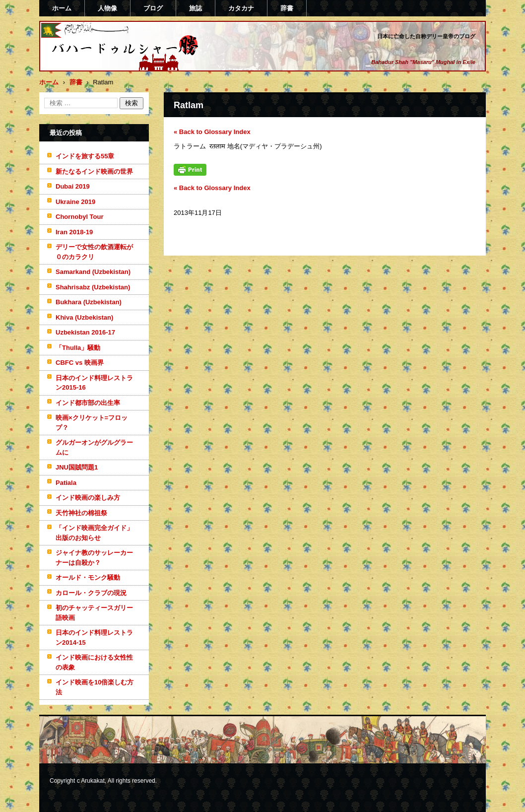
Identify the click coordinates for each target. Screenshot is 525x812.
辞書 (287, 8)
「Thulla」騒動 (78, 348)
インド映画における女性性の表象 (94, 662)
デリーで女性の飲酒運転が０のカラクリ (94, 252)
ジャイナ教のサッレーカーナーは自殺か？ (94, 558)
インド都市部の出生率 (88, 403)
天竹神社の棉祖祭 (81, 513)
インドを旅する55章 (85, 156)
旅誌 (196, 8)
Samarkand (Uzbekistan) (93, 272)
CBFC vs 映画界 (80, 363)
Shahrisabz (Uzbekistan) (93, 287)
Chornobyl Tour (80, 217)
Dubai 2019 (73, 186)
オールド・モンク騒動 (88, 577)
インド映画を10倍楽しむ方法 (95, 687)
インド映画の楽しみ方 (88, 498)
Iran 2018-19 (74, 232)
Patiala (66, 483)
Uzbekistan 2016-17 (85, 332)
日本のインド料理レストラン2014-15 (94, 638)
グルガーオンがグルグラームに (94, 447)
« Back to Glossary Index (212, 132)
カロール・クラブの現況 (91, 593)
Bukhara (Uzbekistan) (89, 302)
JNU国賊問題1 (77, 467)
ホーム (62, 8)
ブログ (153, 8)
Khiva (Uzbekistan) (84, 317)
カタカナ (241, 8)
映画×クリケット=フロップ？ (92, 423)
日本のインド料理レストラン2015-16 (94, 383)
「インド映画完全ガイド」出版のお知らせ (94, 533)
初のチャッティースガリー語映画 (94, 613)
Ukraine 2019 (75, 202)
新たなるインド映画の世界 (94, 171)
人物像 (107, 8)
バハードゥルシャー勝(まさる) (112, 66)
